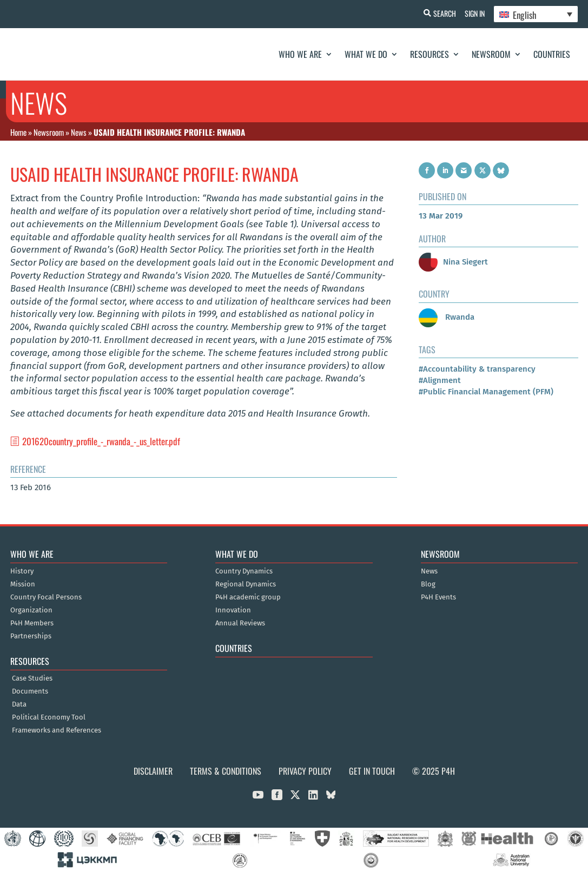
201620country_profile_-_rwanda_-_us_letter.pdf (101, 441)
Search (440, 13)
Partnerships (31, 636)
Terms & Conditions (226, 771)
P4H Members (32, 623)
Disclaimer (153, 771)
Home (18, 132)
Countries (552, 54)
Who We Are (300, 54)
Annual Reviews (240, 623)
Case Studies (32, 678)
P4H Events (438, 597)
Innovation (233, 610)
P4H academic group (248, 597)
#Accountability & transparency (477, 369)
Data (19, 704)
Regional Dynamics (246, 584)
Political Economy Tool (49, 717)
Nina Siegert (453, 262)
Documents (30, 691)
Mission (23, 584)
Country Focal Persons (46, 597)
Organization (31, 610)
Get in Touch (372, 771)
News (79, 132)
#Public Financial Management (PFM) (486, 392)
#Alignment (440, 380)
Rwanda (447, 317)
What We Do (366, 54)
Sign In (473, 13)
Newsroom (491, 54)
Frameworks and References (57, 730)
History (22, 571)
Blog (428, 584)
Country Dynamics (244, 571)
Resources (430, 54)
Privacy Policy (305, 771)
